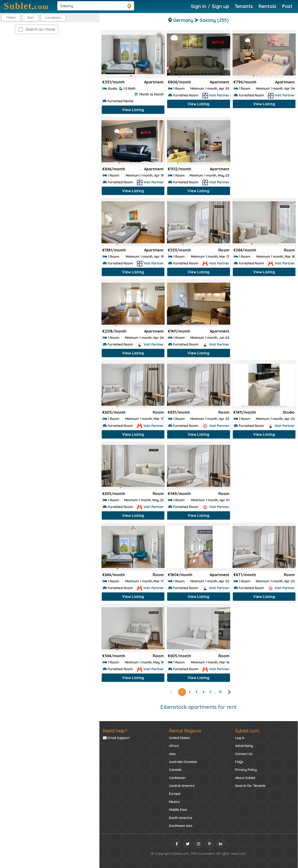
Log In (240, 738)
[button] (53, 18)
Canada (175, 770)
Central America (182, 786)
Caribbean (177, 778)
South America (181, 818)
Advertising (244, 746)
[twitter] (188, 843)
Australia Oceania (183, 762)
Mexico (174, 802)
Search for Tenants (250, 786)
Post (287, 6)
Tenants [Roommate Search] (244, 6)
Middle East (178, 810)
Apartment (154, 82)
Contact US (244, 754)
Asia (172, 754)
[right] (229, 692)
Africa (174, 746)
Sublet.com (247, 731)
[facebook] (177, 843)
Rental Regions (185, 731)
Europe (175, 794)
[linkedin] (220, 843)
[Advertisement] (264, 148)
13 (220, 692)
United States (179, 738)
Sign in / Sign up (210, 6)
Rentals (267, 6)
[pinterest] (209, 843)
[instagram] (198, 843)
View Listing (133, 110)
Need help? (115, 731)
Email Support (116, 738)
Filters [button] (11, 17)
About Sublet (245, 778)
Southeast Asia (181, 826)
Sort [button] (31, 17)
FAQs (239, 762)
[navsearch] (96, 6)
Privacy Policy (246, 770)
